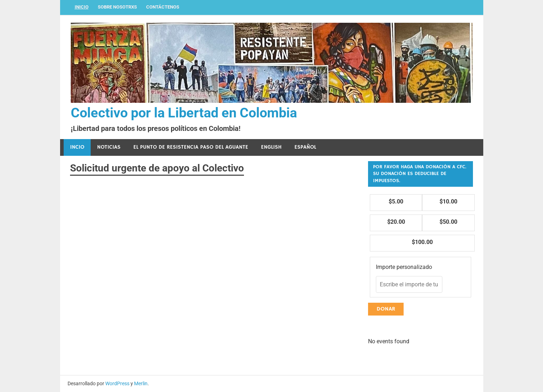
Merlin (141, 383)
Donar (386, 309)
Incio (77, 147)
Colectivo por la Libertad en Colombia (184, 113)
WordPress (117, 383)
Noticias (109, 147)
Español (305, 147)
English (271, 147)
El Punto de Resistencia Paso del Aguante (191, 147)
